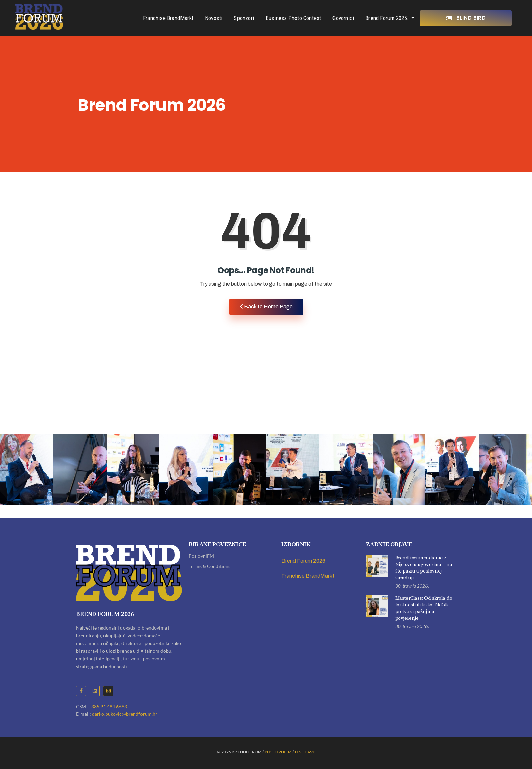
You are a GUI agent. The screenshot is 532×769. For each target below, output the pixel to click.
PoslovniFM (201, 556)
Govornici (343, 18)
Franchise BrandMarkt (168, 18)
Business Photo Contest (293, 18)
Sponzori (244, 18)
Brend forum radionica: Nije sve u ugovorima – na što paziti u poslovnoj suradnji (424, 568)
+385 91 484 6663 (108, 706)
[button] (511, 479)
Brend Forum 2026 (303, 561)
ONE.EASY (305, 752)
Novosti (214, 18)
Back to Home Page (266, 307)
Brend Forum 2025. (388, 18)
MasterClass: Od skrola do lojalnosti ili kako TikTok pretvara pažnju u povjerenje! (424, 608)
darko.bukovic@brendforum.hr (125, 714)
